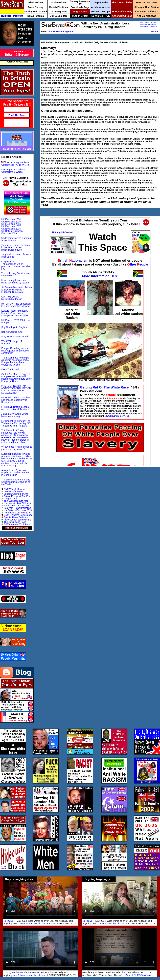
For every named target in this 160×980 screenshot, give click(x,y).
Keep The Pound (10, 369)
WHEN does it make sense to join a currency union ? (17, 448)
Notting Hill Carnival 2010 (17, 506)
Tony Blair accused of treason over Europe (17, 256)
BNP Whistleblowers (15, 489)
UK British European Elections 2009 (12, 232)
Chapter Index (11, 499)
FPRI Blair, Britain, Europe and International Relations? (16, 408)
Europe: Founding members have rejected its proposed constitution (16, 351)
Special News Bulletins (16, 517)
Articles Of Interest (13, 492)
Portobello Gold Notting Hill (18, 513)
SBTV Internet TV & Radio (18, 524)
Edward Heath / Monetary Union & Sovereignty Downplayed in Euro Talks (15, 313)
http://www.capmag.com (60, 31)
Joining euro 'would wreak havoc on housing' (15, 415)
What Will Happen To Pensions (12, 342)
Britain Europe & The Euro (18, 496)
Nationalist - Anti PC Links (17, 503)
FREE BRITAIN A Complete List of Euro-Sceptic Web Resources (16, 400)
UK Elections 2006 (11, 224)
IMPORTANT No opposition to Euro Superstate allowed (16, 305)
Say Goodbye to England (14, 327)
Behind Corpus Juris (12, 332)
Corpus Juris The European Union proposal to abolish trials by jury (16, 265)
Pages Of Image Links (17, 528)
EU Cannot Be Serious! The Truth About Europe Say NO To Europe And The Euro (16, 423)
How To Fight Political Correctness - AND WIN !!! (15, 164)
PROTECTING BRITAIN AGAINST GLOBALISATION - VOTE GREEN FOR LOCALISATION (16, 389)
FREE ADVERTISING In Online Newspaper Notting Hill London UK (149, 25)
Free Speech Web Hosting (18, 520)
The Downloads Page (15, 522)
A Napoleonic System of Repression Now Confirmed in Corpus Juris (16, 473)
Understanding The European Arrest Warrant (17, 239)
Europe (155, 31)
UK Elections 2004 (11, 219)
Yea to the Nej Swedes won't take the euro (16, 274)
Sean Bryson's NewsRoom (18, 515)
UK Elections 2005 (11, 222)
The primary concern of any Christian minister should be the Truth (16, 482)
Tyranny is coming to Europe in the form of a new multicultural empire (16, 247)
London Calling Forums (16, 494)
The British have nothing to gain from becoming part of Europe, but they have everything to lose (15, 361)
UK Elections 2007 (11, 226)
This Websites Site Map (16, 501)
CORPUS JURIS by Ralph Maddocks (12, 298)
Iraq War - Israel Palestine (17, 508)
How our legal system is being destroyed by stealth (15, 281)
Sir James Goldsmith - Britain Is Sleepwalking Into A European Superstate (17, 290)
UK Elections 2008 (11, 229)
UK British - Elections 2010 (18, 510)
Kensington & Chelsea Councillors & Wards (13, 171)
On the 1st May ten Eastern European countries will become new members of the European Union (17, 378)
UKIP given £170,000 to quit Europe (16, 321)
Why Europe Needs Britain (15, 337)
